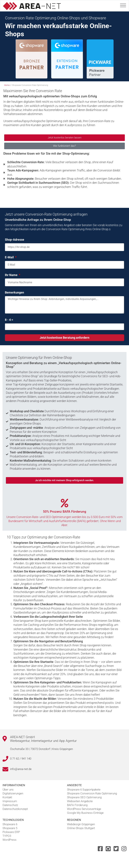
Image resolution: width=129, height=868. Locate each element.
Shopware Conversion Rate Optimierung (92, 793)
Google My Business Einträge (85, 813)
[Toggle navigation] (123, 5)
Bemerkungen (14, 292)
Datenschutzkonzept (15, 809)
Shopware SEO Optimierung (84, 797)
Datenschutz (10, 805)
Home (7, 85)
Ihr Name (12, 275)
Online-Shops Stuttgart (81, 828)
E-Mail (10, 257)
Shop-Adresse (15, 240)
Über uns (8, 790)
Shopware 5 (10, 828)
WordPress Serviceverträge (84, 809)
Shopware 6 (10, 824)
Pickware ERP (11, 832)
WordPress (9, 840)
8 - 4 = (9, 320)
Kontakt (7, 797)
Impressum (10, 801)
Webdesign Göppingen (81, 824)
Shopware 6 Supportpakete (84, 790)
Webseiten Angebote (80, 801)
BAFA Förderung (77, 805)
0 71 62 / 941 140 (21, 759)
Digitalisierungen (13, 793)
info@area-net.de (21, 769)
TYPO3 (7, 836)
